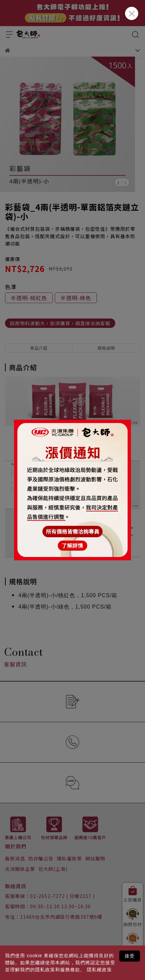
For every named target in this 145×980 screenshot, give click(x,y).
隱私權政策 (99, 970)
